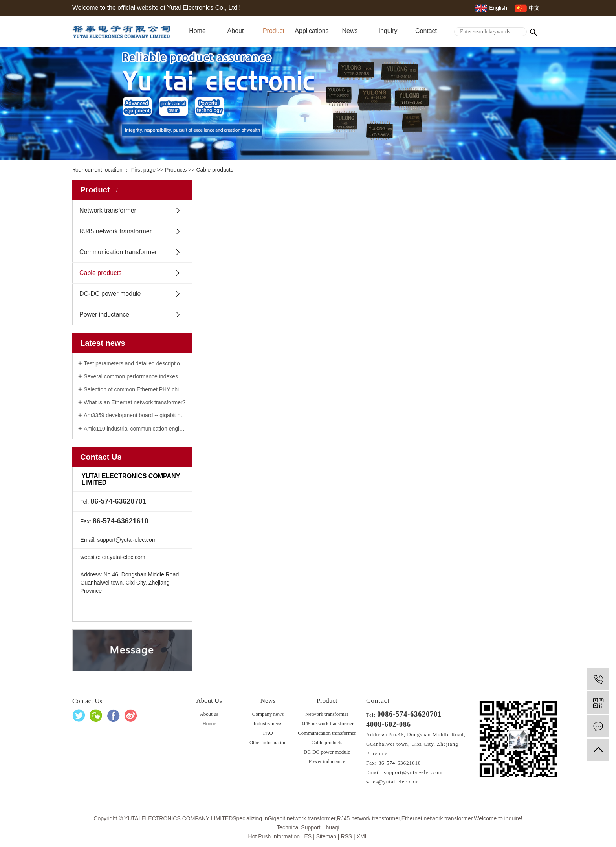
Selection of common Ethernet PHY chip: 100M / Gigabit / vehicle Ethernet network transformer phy (135, 389)
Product (274, 31)
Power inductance (104, 314)
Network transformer (108, 210)
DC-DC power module (110, 294)
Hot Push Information (274, 836)
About (236, 31)
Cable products (214, 170)
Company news (268, 714)
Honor (209, 723)
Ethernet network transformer (437, 818)
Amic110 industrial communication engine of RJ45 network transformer (135, 429)
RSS (346, 836)
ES (308, 836)
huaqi (332, 827)
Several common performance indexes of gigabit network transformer (135, 376)
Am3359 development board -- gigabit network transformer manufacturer (135, 415)
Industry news (268, 723)
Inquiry (388, 31)
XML (362, 836)
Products (176, 170)
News (350, 31)
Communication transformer (118, 252)
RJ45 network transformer (115, 231)
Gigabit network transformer (302, 818)
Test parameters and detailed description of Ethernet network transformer (135, 363)
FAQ (268, 733)
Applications (312, 31)
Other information (268, 742)
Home (197, 31)
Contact (426, 31)
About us (209, 714)
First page (143, 170)
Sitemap (326, 836)
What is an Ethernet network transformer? (135, 402)
